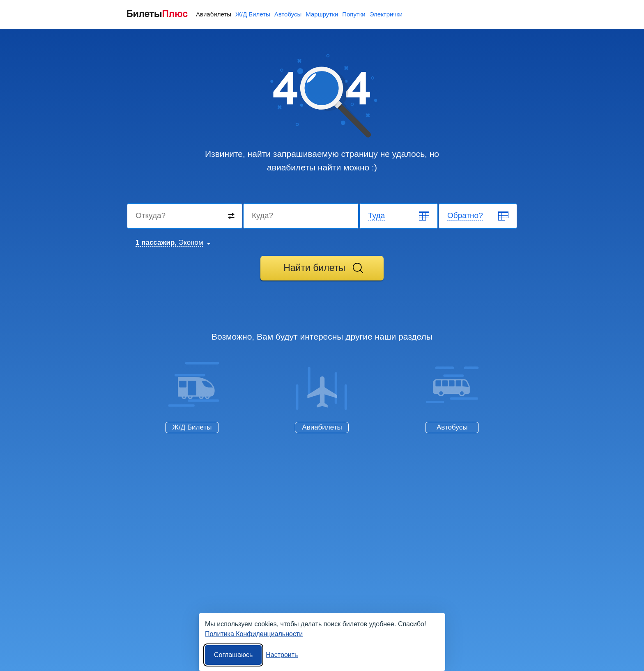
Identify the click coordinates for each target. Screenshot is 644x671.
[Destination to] (301, 216)
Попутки (354, 14)
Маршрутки (322, 14)
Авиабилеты (214, 14)
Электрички (386, 14)
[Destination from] (185, 216)
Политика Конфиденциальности (254, 634)
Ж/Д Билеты (253, 14)
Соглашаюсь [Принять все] (233, 655)
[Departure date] (399, 216)
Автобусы (288, 14)
